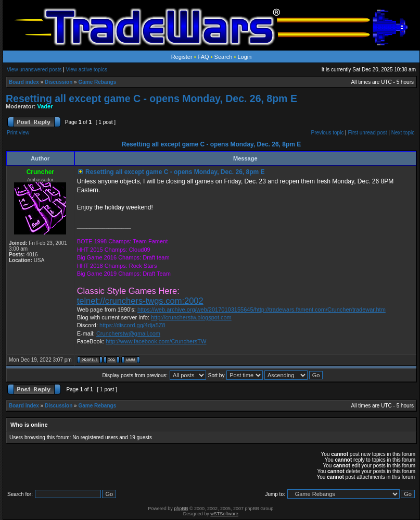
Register (182, 57)
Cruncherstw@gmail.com (128, 333)
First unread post (368, 133)
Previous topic (328, 133)
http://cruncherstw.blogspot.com (191, 317)
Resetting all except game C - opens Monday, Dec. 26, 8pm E (151, 98)
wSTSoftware (224, 514)
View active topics (87, 70)
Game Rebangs (97, 82)
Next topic (403, 133)
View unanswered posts (34, 70)
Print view (18, 133)
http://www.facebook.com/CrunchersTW (156, 341)
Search (224, 57)
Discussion (59, 82)
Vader (45, 106)
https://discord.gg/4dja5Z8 (132, 325)
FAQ (203, 57)
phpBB (181, 509)
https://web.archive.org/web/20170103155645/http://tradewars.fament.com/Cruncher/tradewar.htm (262, 309)
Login (244, 57)
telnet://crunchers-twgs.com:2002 (140, 301)
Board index (24, 82)
